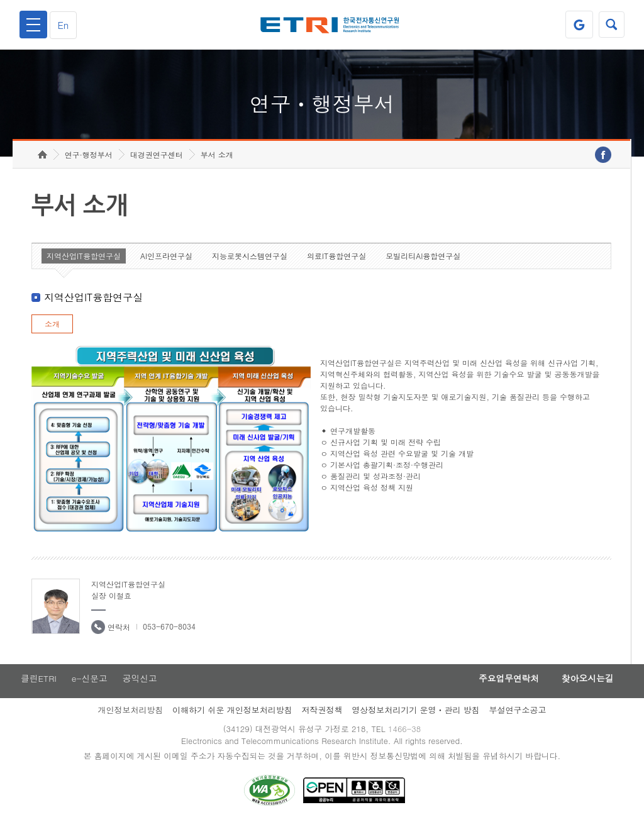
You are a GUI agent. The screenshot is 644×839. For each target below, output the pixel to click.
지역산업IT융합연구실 (84, 268)
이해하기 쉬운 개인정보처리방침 (232, 723)
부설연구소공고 (518, 723)
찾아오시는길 (585, 691)
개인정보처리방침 (130, 723)
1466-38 (406, 742)
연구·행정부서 (89, 167)
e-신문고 (90, 691)
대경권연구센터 (157, 167)
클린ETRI (38, 691)
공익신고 (142, 691)
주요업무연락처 (502, 691)
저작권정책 (322, 723)
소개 (52, 336)
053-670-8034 (169, 639)
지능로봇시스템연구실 (250, 268)
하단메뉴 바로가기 (0, 0)
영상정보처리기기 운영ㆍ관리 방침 (416, 723)
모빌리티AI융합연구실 (423, 268)
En (65, 25)
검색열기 (611, 25)
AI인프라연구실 (166, 268)
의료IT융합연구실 (336, 268)
